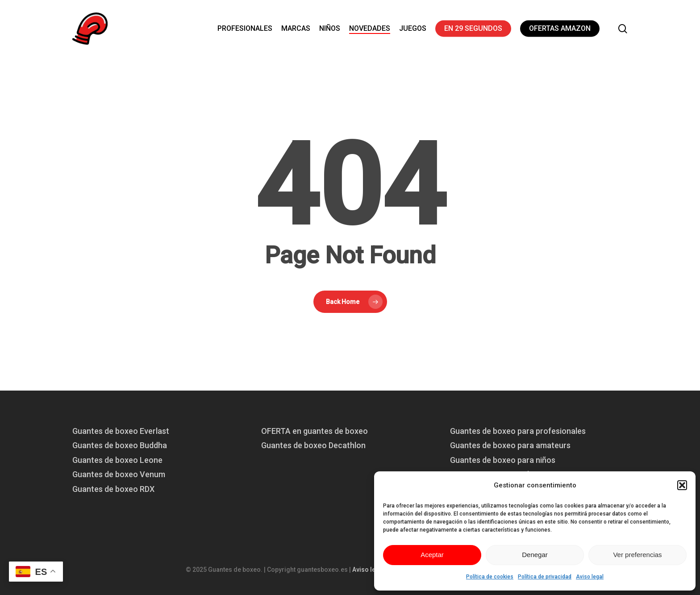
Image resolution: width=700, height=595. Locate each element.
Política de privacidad (545, 577)
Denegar (535, 555)
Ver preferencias (637, 555)
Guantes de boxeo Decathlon (313, 445)
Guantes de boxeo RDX (113, 489)
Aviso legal (590, 577)
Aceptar (432, 555)
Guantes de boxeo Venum (119, 474)
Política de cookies (490, 577)
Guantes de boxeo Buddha (120, 445)
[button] (682, 485)
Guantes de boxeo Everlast (121, 431)
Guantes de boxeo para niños (503, 460)
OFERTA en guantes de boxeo (315, 431)
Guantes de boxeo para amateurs (510, 445)
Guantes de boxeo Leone (117, 460)
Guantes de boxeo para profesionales (518, 431)
